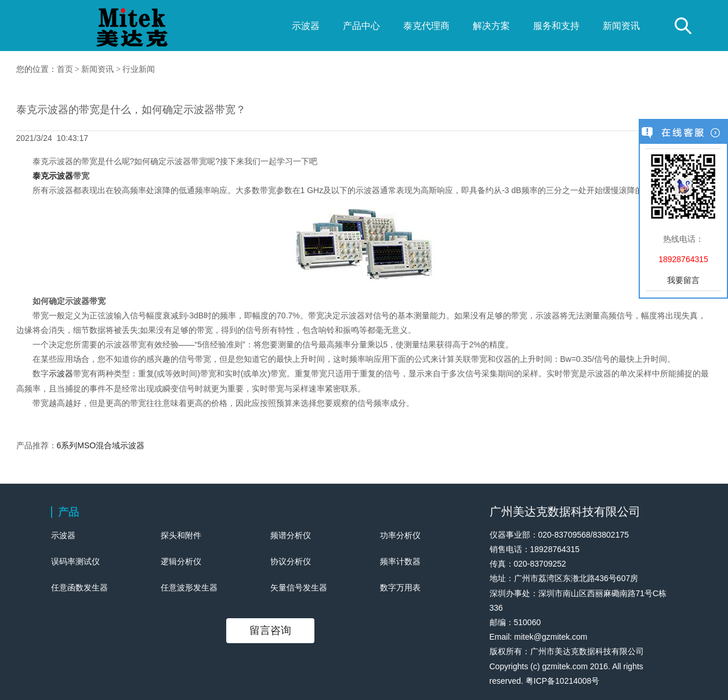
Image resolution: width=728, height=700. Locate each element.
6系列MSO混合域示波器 (101, 445)
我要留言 (683, 280)
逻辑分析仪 (181, 561)
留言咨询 (270, 630)
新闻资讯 (621, 26)
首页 (65, 69)
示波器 (306, 26)
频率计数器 (400, 561)
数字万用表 (400, 587)
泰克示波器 (53, 176)
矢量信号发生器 (299, 587)
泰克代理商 (426, 26)
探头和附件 (181, 535)
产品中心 (361, 26)
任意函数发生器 (79, 587)
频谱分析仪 (291, 535)
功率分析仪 (400, 535)
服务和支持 (556, 26)
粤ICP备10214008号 (563, 681)
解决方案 (491, 26)
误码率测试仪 (75, 561)
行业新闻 (139, 69)
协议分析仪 (291, 561)
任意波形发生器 (189, 587)
